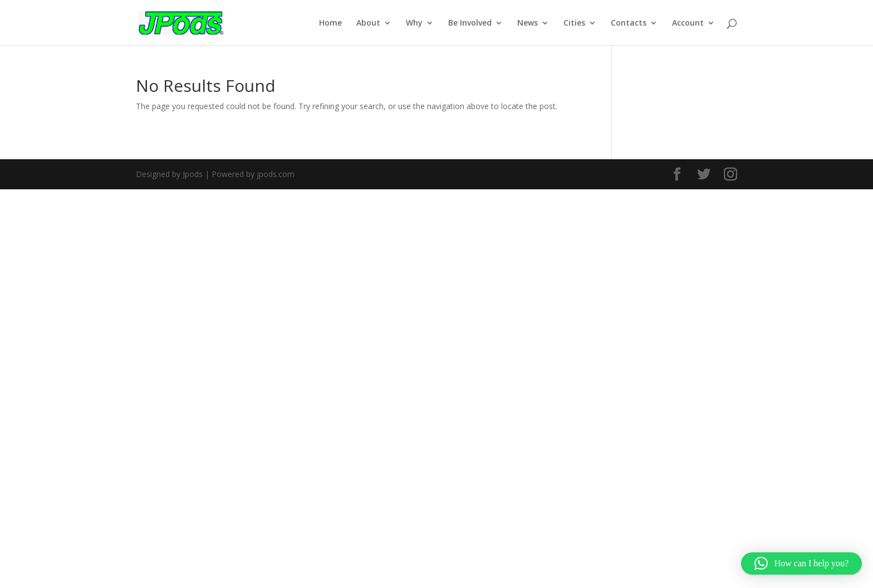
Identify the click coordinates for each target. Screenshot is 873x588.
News (528, 23)
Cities (574, 23)
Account (688, 23)
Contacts (629, 23)
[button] (801, 563)
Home (330, 23)
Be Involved (470, 23)
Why (414, 23)
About (368, 23)
